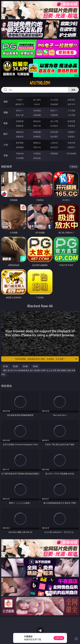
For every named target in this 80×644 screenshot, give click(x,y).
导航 (6, 155)
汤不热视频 (71, 153)
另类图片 (71, 137)
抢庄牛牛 (71, 104)
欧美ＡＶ (54, 110)
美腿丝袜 (20, 137)
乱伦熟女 (54, 126)
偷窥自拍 (20, 132)
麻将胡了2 (20, 104)
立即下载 (59, 638)
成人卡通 (54, 121)
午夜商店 (37, 153)
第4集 (35, 366)
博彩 (6, 102)
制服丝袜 (20, 126)
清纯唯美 (37, 137)
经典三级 (37, 126)
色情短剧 (37, 158)
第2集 (15, 366)
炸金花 (37, 104)
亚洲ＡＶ (20, 110)
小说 (6, 145)
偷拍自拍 (37, 121)
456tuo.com (40, 83)
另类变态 (71, 126)
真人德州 (37, 100)
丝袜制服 (37, 115)
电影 (6, 123)
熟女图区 (54, 137)
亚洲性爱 (20, 121)
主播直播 (54, 115)
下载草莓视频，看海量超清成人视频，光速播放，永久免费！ (46, 359)
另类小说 (37, 147)
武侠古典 (71, 143)
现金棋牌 (54, 104)
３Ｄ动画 (71, 110)
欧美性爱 (71, 121)
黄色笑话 (54, 147)
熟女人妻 (20, 115)
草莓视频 (54, 153)
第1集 (6, 366)
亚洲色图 (37, 132)
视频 (6, 112)
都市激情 (20, 143)
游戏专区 (71, 100)
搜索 (73, 90)
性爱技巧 (71, 147)
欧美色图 (54, 132)
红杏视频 (20, 158)
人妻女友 (54, 143)
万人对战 (54, 100)
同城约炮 (20, 153)
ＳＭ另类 (71, 115)
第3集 (25, 366)
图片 (6, 134)
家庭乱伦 (37, 143)
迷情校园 (20, 147)
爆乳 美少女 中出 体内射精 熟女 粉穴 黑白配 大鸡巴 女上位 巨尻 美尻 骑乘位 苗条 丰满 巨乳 (38, 372)
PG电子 (20, 100)
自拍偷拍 (37, 110)
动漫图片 (71, 132)
